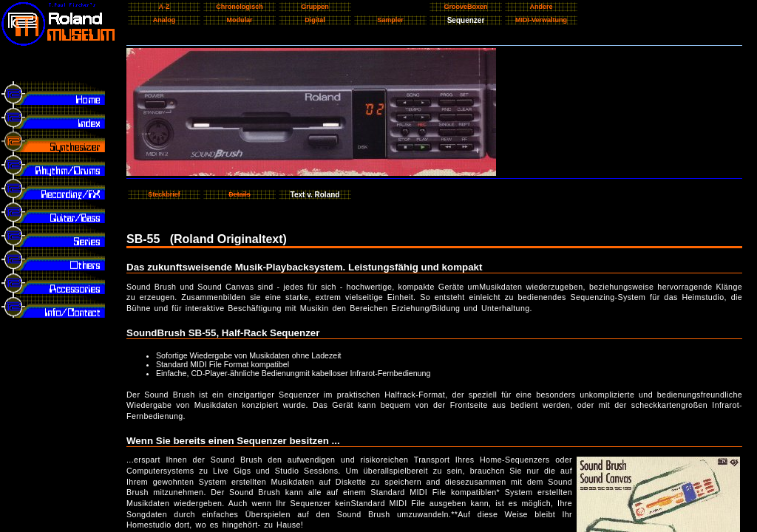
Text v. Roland (315, 195)
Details (240, 194)
